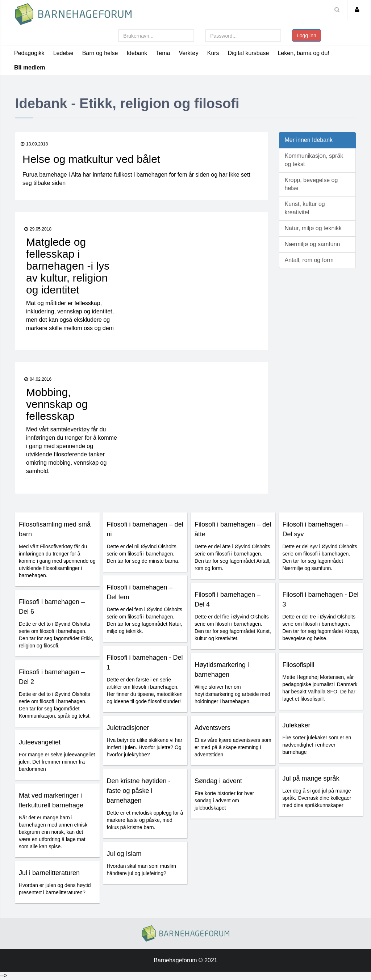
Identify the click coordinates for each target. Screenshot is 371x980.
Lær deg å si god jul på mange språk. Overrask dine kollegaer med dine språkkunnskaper (317, 798)
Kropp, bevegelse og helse (311, 184)
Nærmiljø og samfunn (312, 244)
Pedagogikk (29, 53)
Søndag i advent (218, 781)
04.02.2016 (38, 379)
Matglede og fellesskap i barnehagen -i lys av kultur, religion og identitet (68, 266)
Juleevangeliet (40, 742)
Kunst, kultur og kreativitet (305, 208)
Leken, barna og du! (303, 53)
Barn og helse (100, 53)
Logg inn (307, 35)
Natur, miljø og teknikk (313, 228)
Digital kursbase (249, 53)
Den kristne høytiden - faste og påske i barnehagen (139, 791)
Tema (163, 53)
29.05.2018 (38, 229)
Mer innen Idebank (309, 140)
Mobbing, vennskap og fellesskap (57, 404)
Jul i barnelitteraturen (49, 873)
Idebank (137, 53)
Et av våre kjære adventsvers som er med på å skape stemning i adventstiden (233, 747)
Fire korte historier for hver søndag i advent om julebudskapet (224, 801)
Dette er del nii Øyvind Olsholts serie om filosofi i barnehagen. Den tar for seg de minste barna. (143, 554)
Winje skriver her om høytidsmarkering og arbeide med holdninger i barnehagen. (232, 694)
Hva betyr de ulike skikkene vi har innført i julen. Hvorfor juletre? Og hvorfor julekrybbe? (145, 747)
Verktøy (188, 53)
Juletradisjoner (128, 728)
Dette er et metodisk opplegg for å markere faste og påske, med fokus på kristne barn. (145, 820)
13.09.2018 (34, 144)
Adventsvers (212, 728)
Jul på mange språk (311, 778)
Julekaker (297, 725)
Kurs (213, 53)
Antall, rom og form (309, 260)
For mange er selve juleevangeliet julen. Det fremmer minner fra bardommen (57, 762)
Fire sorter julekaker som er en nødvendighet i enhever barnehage (317, 745)
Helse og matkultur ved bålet (91, 159)
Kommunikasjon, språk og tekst (314, 160)
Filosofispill (299, 665)
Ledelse (63, 53)
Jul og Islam (124, 854)
